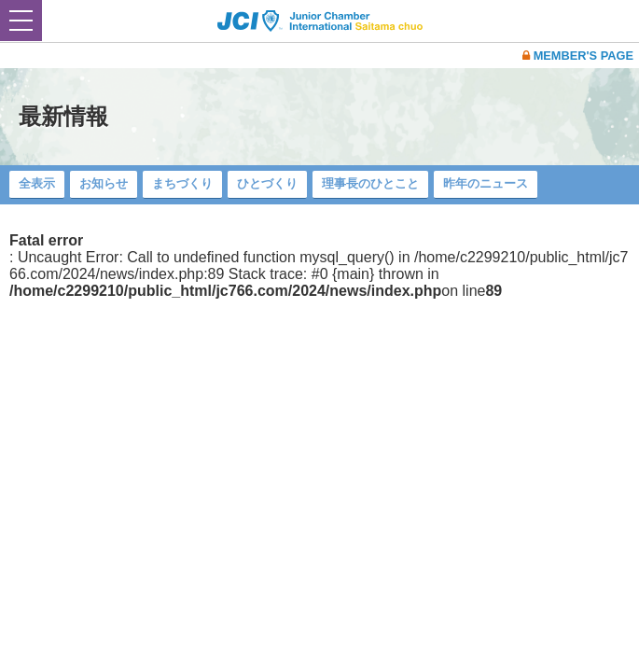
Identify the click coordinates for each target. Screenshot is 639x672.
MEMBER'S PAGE (578, 56)
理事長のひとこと (370, 183)
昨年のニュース (486, 183)
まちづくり (182, 183)
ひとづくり (267, 183)
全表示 (37, 183)
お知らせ (104, 183)
